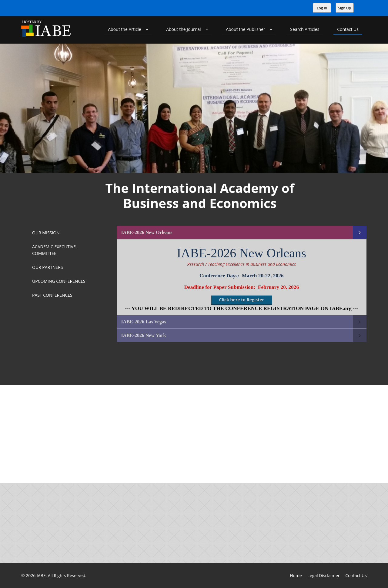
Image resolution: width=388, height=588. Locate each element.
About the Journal (187, 29)
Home (296, 575)
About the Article (128, 29)
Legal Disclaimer (323, 575)
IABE (41, 575)
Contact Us (348, 29)
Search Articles (305, 29)
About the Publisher (249, 29)
